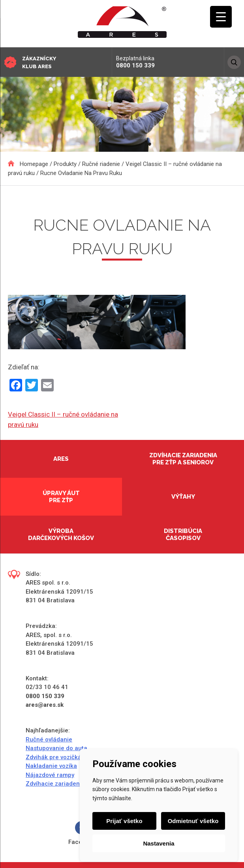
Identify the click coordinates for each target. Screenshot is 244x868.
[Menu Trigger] (221, 17)
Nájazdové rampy (50, 775)
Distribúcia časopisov (183, 535)
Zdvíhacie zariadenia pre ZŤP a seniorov (183, 459)
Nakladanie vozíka (51, 766)
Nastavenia (159, 843)
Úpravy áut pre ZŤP (61, 497)
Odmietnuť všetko (193, 821)
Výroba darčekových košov (61, 535)
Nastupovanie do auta (56, 748)
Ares (61, 459)
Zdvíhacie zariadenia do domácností (77, 784)
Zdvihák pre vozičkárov (58, 757)
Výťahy (183, 497)
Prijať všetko (124, 821)
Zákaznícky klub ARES (39, 62)
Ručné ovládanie (49, 739)
